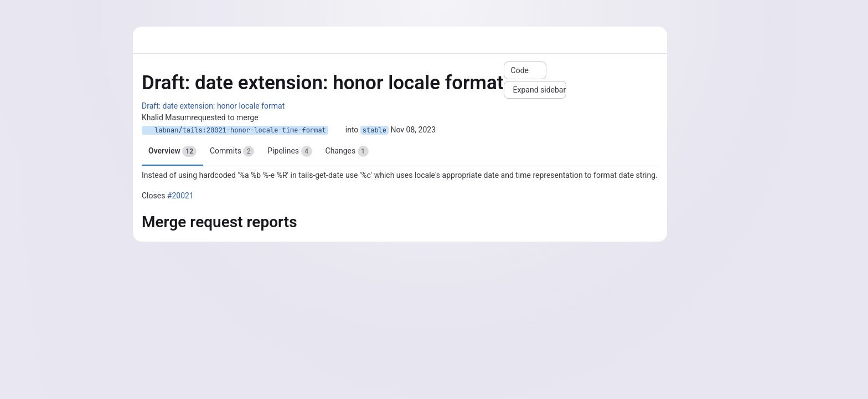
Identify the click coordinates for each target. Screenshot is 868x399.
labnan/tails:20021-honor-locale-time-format (235, 130)
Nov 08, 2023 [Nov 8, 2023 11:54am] (414, 130)
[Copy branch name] (337, 130)
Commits (232, 151)
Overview (172, 151)
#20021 (180, 196)
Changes (347, 151)
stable (374, 130)
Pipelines (290, 151)
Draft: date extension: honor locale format (213, 106)
